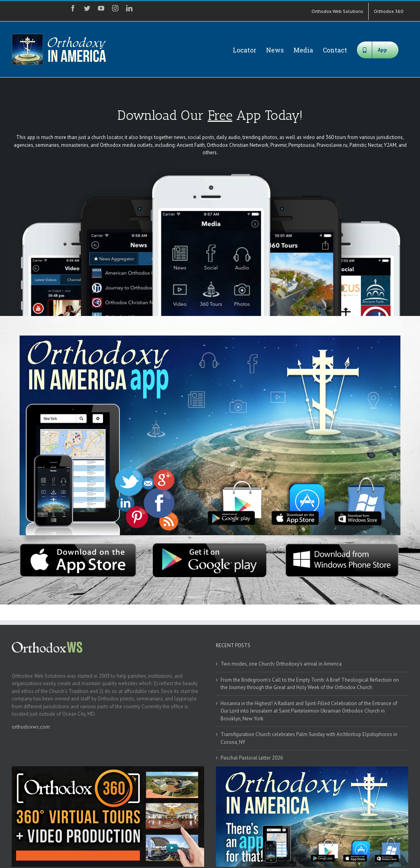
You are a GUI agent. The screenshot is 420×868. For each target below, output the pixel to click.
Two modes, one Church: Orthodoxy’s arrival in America (281, 664)
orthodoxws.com (31, 727)
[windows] (342, 546)
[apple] (78, 546)
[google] (210, 546)
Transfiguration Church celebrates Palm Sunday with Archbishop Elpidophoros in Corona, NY (309, 738)
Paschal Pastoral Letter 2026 (252, 758)
